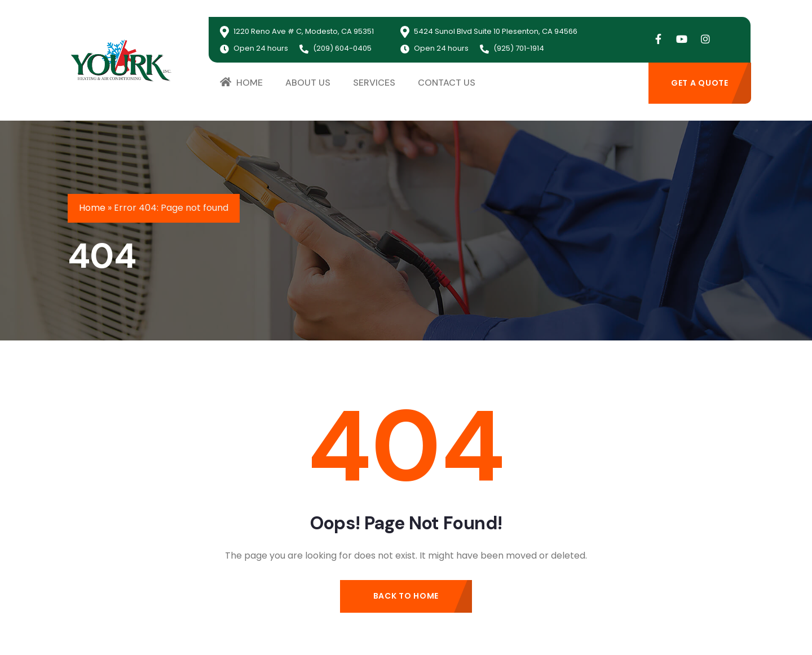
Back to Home (406, 596)
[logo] (121, 60)
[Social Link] (658, 39)
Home (92, 208)
